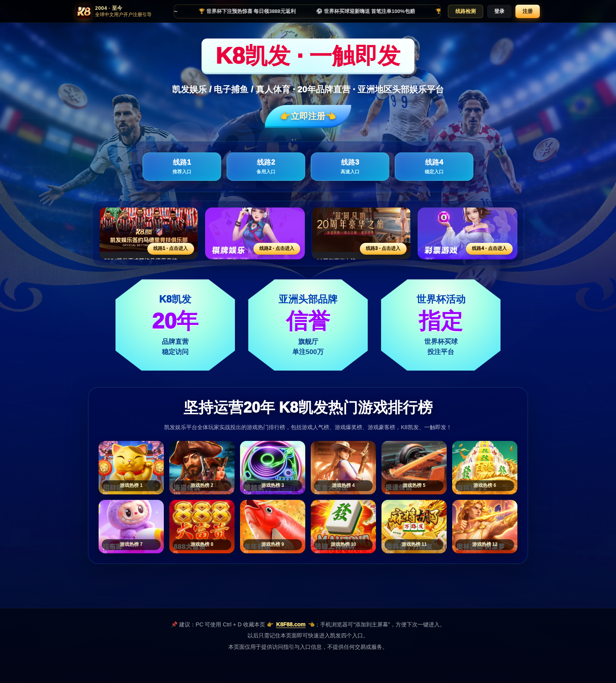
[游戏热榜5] (414, 468)
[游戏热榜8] (202, 527)
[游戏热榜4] (343, 468)
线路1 (182, 167)
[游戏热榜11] (414, 527)
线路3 (350, 167)
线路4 (434, 167)
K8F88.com (291, 624)
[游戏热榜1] (131, 468)
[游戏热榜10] (343, 527)
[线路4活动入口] (468, 233)
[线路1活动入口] (149, 233)
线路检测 (466, 11)
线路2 (266, 167)
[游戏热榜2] (202, 468)
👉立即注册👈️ (308, 116)
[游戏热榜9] (273, 527)
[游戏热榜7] (131, 527)
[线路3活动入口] (361, 233)
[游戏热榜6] (485, 468)
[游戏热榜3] (273, 468)
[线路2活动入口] (255, 233)
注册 (528, 11)
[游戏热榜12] (485, 527)
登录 (499, 11)
